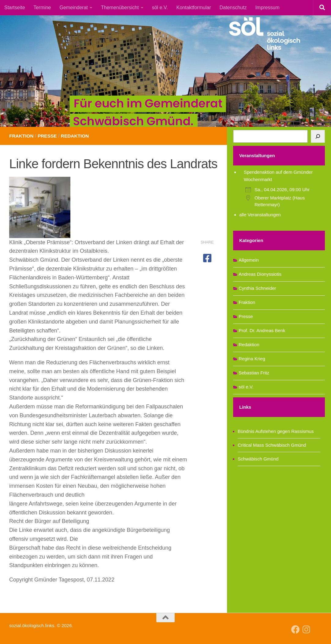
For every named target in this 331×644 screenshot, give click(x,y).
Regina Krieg (252, 359)
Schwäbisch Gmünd (258, 459)
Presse (48, 136)
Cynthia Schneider (257, 288)
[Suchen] (318, 136)
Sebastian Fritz (254, 373)
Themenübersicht (120, 8)
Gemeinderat (74, 8)
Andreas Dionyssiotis (260, 274)
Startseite (15, 8)
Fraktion (22, 136)
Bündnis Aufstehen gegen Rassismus (276, 431)
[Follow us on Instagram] (307, 630)
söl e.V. (160, 8)
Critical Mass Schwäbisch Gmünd (272, 445)
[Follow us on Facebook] (296, 630)
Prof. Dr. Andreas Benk (262, 330)
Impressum (267, 8)
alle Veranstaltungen (260, 215)
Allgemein (249, 260)
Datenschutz (233, 8)
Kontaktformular (194, 8)
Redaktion (77, 136)
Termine (42, 8)
